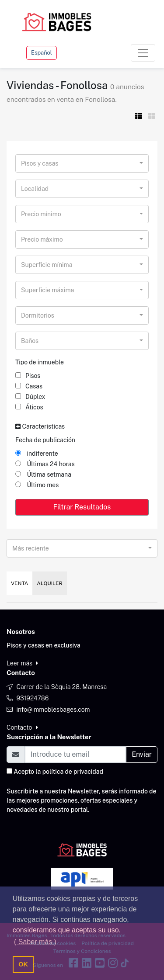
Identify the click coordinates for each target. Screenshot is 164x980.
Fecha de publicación (45, 440)
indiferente (37, 454)
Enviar (142, 754)
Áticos (29, 407)
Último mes (37, 485)
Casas (29, 386)
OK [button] (23, 964)
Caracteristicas (40, 426)
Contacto (22, 727)
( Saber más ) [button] (35, 942)
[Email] (75, 755)
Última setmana (43, 474)
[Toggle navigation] (143, 53)
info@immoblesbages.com (53, 710)
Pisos (28, 376)
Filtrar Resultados (82, 507)
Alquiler (49, 583)
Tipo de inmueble (40, 362)
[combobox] (82, 163)
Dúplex (30, 397)
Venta (19, 583)
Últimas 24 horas (45, 464)
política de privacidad (73, 772)
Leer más (22, 663)
